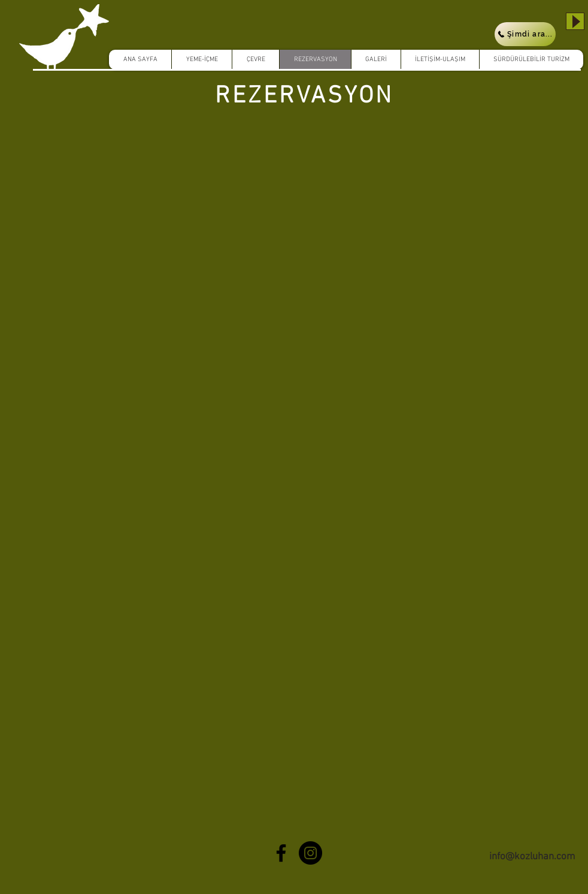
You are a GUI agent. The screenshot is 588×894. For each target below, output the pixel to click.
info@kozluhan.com (532, 857)
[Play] (575, 21)
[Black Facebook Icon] (281, 853)
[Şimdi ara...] (525, 34)
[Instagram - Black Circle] (310, 853)
